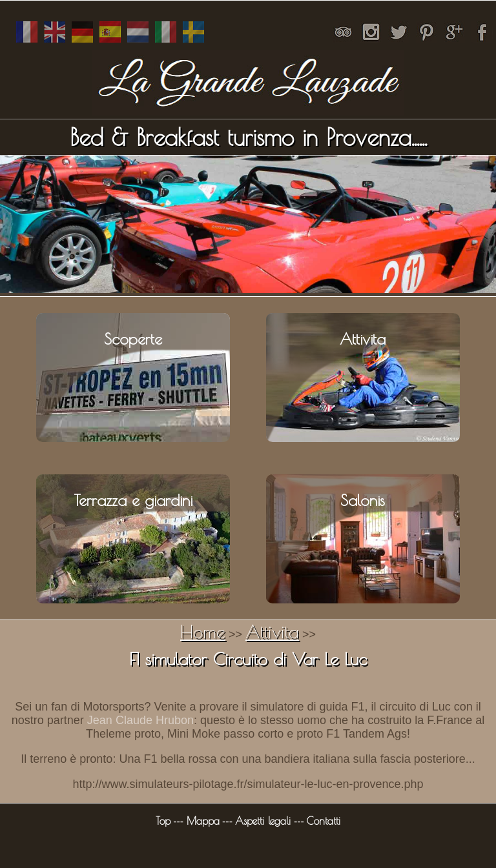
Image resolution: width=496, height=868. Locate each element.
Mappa (203, 821)
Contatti (324, 821)
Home (203, 631)
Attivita (272, 631)
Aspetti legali (263, 821)
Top (163, 821)
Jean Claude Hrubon (140, 720)
